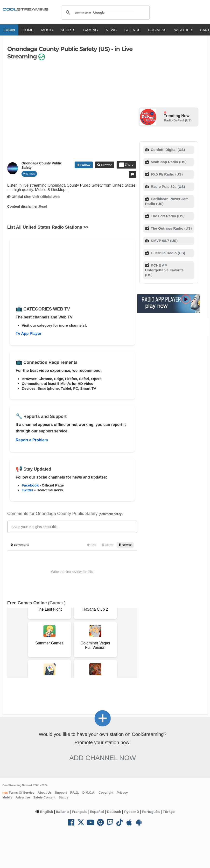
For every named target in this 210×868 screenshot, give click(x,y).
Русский (131, 812)
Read (43, 206)
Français (79, 812)
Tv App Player (28, 334)
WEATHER (183, 30)
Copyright (106, 793)
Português (151, 812)
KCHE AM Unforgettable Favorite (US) (164, 270)
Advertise (23, 797)
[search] (105, 13)
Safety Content (44, 797)
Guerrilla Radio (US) (167, 253)
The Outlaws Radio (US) (171, 228)
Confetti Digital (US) (167, 150)
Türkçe (169, 812)
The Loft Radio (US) (167, 216)
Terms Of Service (21, 793)
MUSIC (47, 30)
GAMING (91, 30)
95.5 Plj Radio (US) (166, 174)
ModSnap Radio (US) (168, 162)
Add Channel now (103, 758)
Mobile (7, 797)
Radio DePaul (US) (178, 120)
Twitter (28, 490)
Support (61, 793)
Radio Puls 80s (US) (167, 187)
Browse (106, 165)
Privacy (122, 793)
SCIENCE (132, 30)
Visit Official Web (46, 197)
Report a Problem (32, 440)
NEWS (111, 30)
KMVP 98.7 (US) (164, 241)
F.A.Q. (75, 793)
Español (97, 812)
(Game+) (57, 603)
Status (63, 797)
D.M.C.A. (89, 793)
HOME (28, 30)
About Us (45, 793)
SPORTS (68, 30)
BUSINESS (157, 30)
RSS (5, 793)
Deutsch (114, 812)
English (47, 812)
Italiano (62, 812)
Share (126, 165)
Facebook (30, 485)
